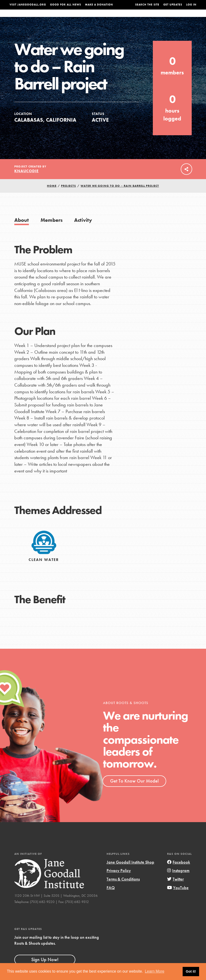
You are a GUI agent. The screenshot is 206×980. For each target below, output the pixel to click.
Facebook (179, 872)
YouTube (178, 897)
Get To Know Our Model (134, 790)
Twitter (175, 889)
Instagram (178, 880)
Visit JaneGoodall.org (28, 5)
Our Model (131, 18)
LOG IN (191, 5)
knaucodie (26, 180)
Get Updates (173, 5)
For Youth (81, 18)
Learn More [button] (154, 971)
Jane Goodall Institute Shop (130, 872)
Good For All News (66, 5)
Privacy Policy (119, 880)
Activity (83, 229)
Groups (167, 18)
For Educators (106, 18)
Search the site (147, 5)
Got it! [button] (191, 971)
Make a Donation (99, 5)
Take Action (187, 18)
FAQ (111, 897)
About (64, 18)
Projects (151, 18)
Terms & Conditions (123, 889)
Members (52, 229)
